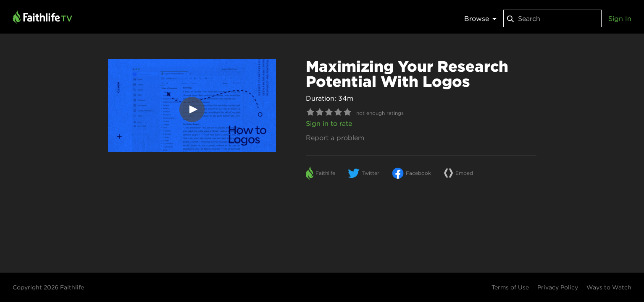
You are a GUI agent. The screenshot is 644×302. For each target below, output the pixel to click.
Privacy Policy (558, 287)
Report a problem (335, 138)
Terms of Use (510, 287)
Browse (480, 18)
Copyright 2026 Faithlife (48, 287)
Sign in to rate (329, 123)
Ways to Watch (609, 287)
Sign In (620, 18)
